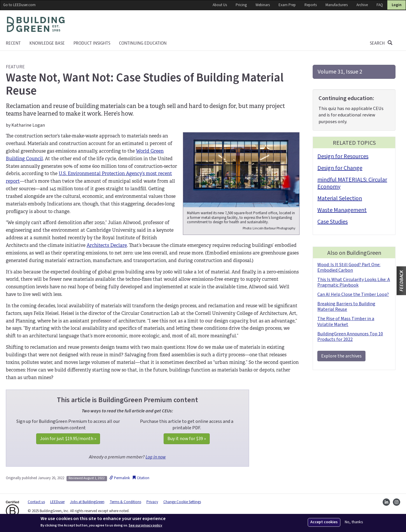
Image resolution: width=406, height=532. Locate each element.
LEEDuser (57, 502)
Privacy (152, 502)
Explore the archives (341, 356)
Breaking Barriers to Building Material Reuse (346, 307)
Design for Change (340, 168)
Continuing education (143, 43)
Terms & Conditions (125, 502)
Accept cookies (324, 522)
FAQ (380, 5)
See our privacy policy (145, 526)
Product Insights (92, 43)
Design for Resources (343, 156)
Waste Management (342, 210)
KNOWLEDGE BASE (47, 43)
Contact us (36, 502)
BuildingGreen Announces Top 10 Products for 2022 (350, 337)
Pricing (241, 5)
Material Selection (340, 198)
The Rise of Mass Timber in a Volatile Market (346, 321)
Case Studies (332, 222)
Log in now (156, 457)
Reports (311, 5)
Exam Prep (287, 5)
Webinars (263, 5)
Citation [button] (141, 478)
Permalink (120, 478)
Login (397, 5)
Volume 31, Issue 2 (340, 72)
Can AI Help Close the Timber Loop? (353, 294)
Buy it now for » (187, 439)
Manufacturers (337, 5)
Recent (13, 43)
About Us (220, 5)
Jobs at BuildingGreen (87, 502)
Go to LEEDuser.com (19, 5)
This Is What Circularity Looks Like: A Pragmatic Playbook (354, 282)
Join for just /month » (68, 439)
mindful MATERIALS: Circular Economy (352, 183)
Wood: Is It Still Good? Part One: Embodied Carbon (349, 267)
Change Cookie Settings (182, 502)
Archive (362, 5)
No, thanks (354, 522)
